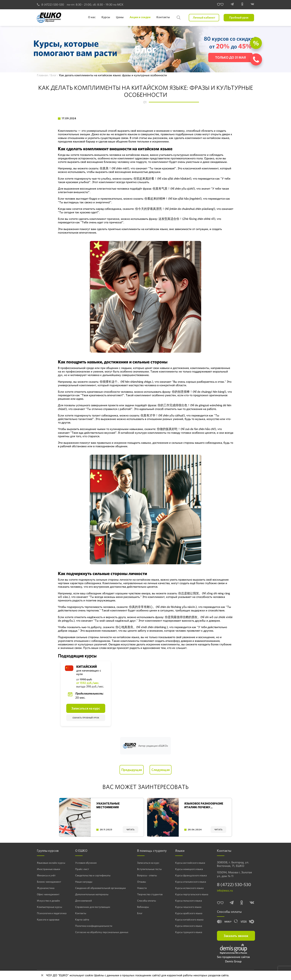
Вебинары (143, 907)
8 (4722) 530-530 (50, 5)
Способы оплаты (147, 900)
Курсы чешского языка (188, 907)
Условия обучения (86, 863)
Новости (142, 888)
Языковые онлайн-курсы (51, 863)
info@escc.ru (225, 890)
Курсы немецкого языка (189, 869)
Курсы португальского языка (192, 894)
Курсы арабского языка (189, 913)
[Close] (42, 975)
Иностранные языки (49, 869)
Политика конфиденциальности (94, 926)
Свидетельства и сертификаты (93, 875)
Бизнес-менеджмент (49, 881)
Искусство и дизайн (48, 900)
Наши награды (84, 881)
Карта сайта (82, 919)
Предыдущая (132, 770)
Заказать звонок (236, 936)
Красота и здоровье (48, 919)
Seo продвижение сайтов (233, 957)
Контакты (81, 913)
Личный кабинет (204, 18)
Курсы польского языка (189, 900)
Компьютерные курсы (49, 907)
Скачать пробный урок (86, 718)
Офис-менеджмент (48, 894)
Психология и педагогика (52, 913)
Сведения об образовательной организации (100, 888)
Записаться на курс (86, 708)
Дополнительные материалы (92, 894)
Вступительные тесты (149, 869)
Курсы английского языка (190, 863)
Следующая (161, 770)
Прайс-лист (82, 869)
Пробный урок (239, 18)
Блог (140, 913)
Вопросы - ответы (147, 875)
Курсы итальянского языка (191, 881)
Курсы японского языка (189, 926)
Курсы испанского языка (189, 888)
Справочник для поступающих (93, 907)
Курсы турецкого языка (189, 932)
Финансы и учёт (46, 875)
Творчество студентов (150, 894)
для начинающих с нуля (89, 672)
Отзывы (142, 881)
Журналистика (46, 888)
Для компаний (84, 900)
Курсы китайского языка (189, 919)
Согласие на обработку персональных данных (102, 932)
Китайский (87, 667)
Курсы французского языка (191, 875)
